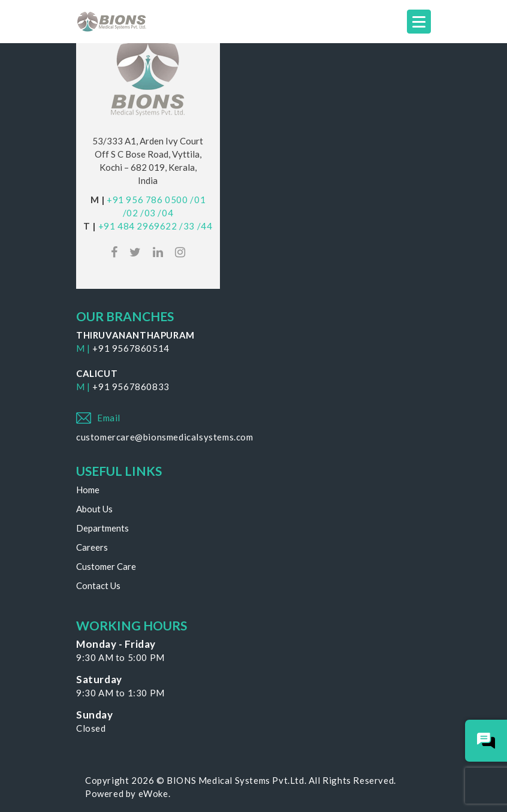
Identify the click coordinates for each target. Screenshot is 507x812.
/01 (198, 200)
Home (88, 490)
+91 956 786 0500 (147, 200)
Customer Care (106, 566)
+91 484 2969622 (138, 226)
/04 (165, 213)
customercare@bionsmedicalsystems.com (165, 437)
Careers (92, 547)
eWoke (153, 793)
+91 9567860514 (131, 348)
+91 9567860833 (131, 387)
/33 (187, 226)
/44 (205, 226)
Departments (102, 528)
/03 (148, 213)
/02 (131, 213)
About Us (94, 509)
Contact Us (98, 585)
